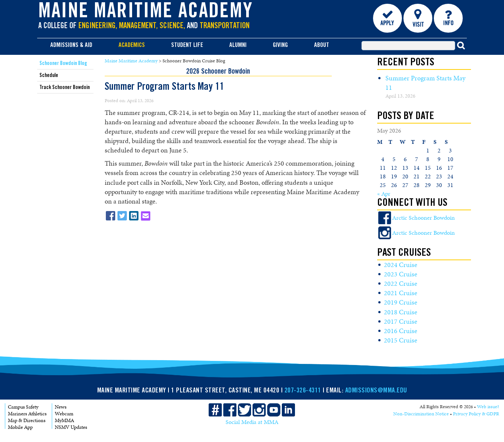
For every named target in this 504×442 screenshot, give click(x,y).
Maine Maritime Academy (146, 13)
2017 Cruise (401, 321)
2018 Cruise (401, 312)
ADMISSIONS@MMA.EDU (376, 391)
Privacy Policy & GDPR (476, 414)
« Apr (384, 194)
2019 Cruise (401, 302)
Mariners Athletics (27, 414)
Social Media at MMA (252, 422)
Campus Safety (23, 407)
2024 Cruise (401, 265)
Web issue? (488, 407)
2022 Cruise (401, 284)
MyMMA (65, 420)
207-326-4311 (303, 391)
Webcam (64, 414)
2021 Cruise (401, 293)
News (61, 407)
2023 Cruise (401, 274)
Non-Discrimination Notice (421, 414)
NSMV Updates (71, 427)
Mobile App (20, 427)
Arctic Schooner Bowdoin (424, 218)
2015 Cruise (401, 340)
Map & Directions (27, 420)
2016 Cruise (401, 331)
